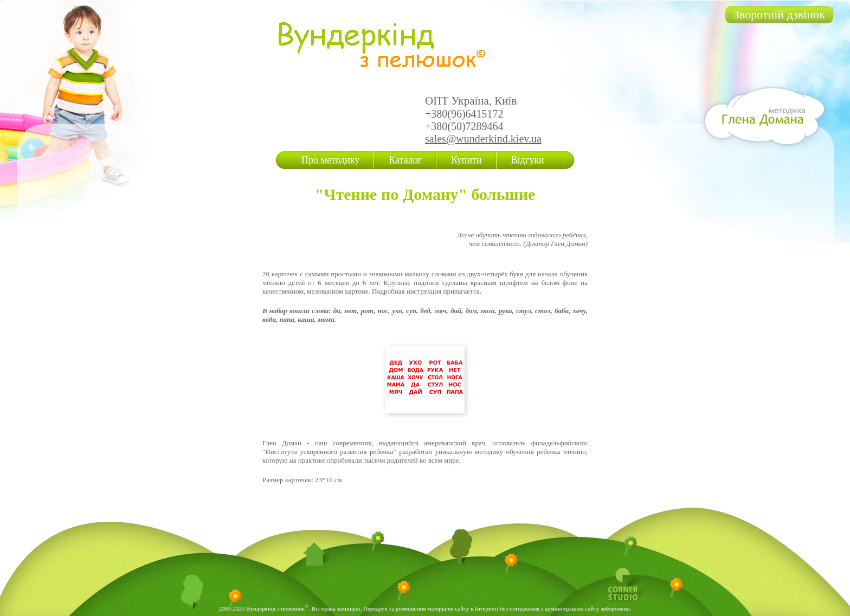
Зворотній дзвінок (779, 14)
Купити (466, 160)
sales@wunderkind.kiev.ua (483, 139)
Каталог (405, 160)
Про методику (330, 160)
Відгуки (528, 160)
